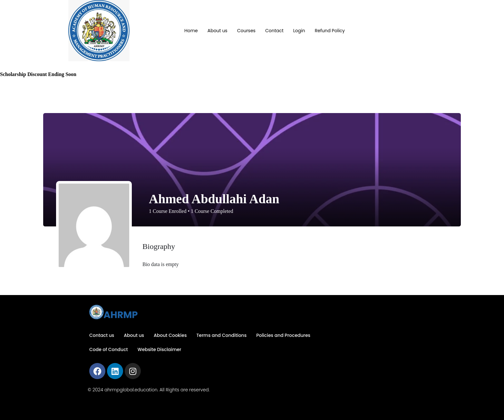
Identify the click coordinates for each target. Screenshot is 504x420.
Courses (246, 31)
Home (191, 31)
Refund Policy (330, 31)
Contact (274, 31)
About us (218, 31)
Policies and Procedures (283, 335)
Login (299, 31)
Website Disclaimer (160, 349)
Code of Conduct (109, 349)
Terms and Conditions (221, 335)
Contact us (102, 335)
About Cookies (170, 335)
